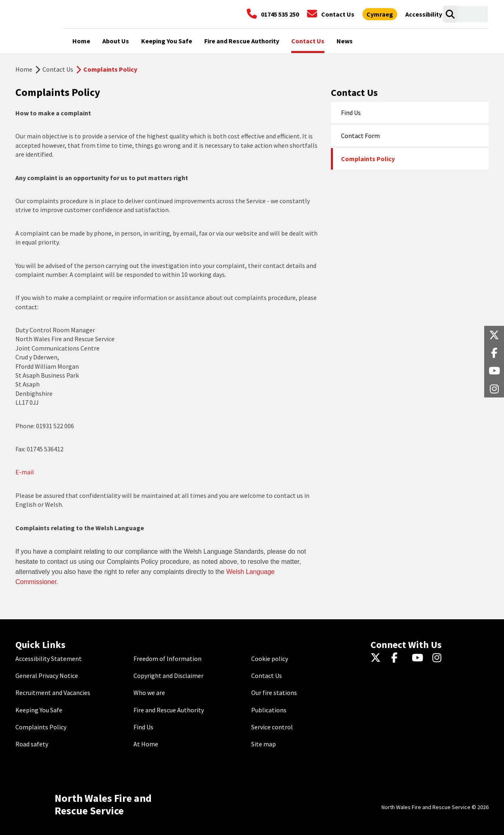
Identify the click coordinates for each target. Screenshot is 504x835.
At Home (146, 744)
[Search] (450, 14)
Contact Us (58, 69)
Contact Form (360, 136)
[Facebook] (398, 659)
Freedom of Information (167, 659)
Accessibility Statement (49, 659)
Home (24, 69)
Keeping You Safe (39, 710)
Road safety (32, 744)
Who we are (149, 693)
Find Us (351, 113)
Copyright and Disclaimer (168, 676)
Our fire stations (274, 693)
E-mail (25, 472)
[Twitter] (378, 659)
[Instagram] (439, 659)
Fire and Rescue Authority (169, 710)
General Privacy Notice (47, 676)
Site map (264, 744)
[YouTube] (419, 659)
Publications (269, 710)
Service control (272, 727)
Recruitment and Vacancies (53, 693)
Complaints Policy (368, 159)
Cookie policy (270, 659)
